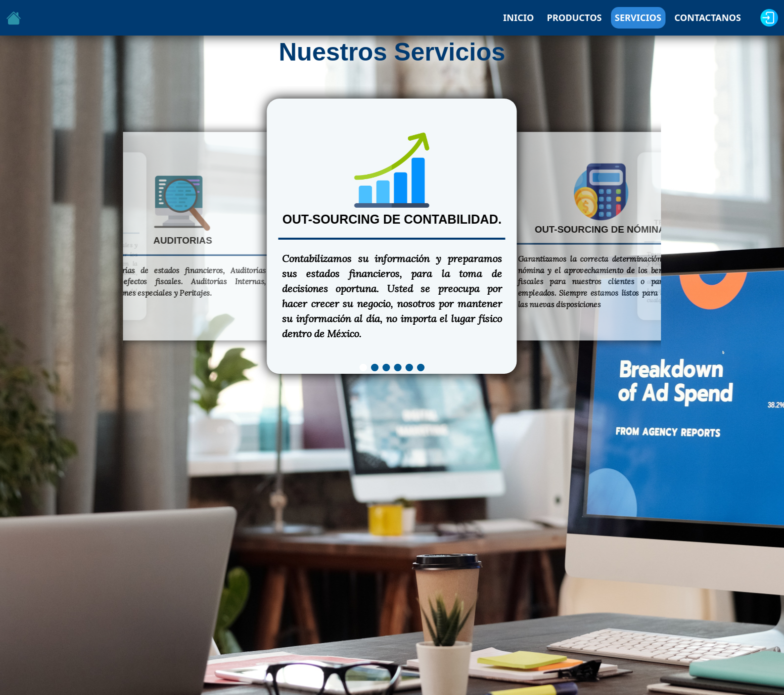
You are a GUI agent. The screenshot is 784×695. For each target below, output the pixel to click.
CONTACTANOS (708, 18)
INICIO (518, 18)
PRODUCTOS (574, 18)
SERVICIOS (638, 18)
